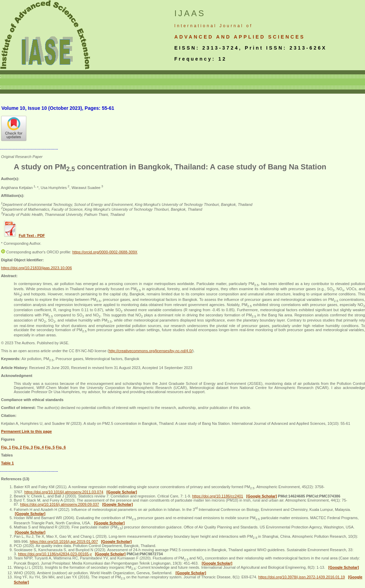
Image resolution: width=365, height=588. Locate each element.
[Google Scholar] (122, 492)
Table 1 (7, 463)
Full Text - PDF (32, 235)
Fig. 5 (50, 447)
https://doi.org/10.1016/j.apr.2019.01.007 (64, 542)
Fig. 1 (6, 447)
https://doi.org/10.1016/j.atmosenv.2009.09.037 (59, 504)
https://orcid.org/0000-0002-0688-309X (105, 252)
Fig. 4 (39, 447)
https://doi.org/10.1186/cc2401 (217, 496)
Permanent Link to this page (26, 431)
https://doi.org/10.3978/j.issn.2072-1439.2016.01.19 (301, 577)
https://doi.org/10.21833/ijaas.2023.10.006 (37, 268)
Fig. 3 (28, 447)
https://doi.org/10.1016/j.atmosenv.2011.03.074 (64, 492)
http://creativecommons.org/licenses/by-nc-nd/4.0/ (150, 351)
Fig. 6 (61, 447)
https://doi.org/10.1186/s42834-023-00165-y (55, 554)
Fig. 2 (17, 447)
